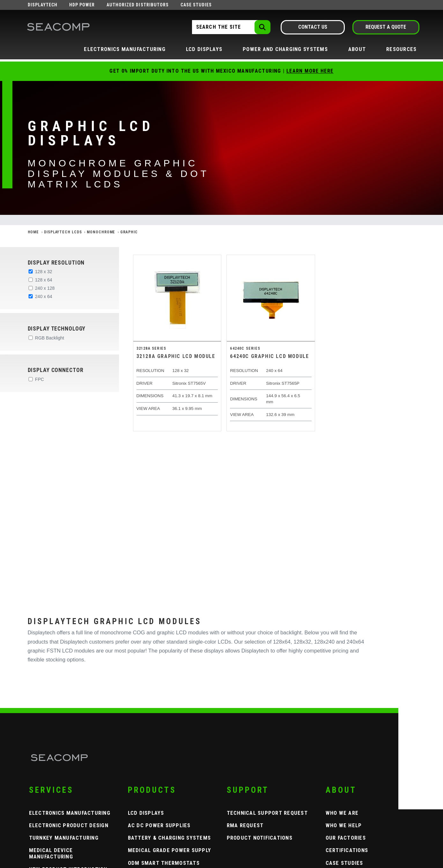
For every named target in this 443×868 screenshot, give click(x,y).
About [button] (357, 49)
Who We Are (342, 813)
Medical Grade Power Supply (170, 850)
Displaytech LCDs (63, 232)
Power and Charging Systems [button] (285, 49)
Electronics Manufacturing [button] (125, 49)
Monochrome (101, 232)
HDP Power (82, 5)
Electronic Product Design (69, 825)
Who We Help (344, 825)
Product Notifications (260, 838)
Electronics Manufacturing (70, 813)
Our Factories (346, 838)
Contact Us (313, 27)
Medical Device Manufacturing (51, 853)
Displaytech (43, 5)
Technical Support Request (267, 813)
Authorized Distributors (138, 5)
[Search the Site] (231, 27)
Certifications (347, 850)
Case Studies (196, 5)
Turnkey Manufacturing (64, 838)
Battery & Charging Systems (170, 838)
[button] (70, 263)
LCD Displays (146, 813)
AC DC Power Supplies (159, 825)
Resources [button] (401, 49)
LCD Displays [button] (204, 49)
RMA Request (245, 825)
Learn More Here (310, 71)
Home (33, 232)
